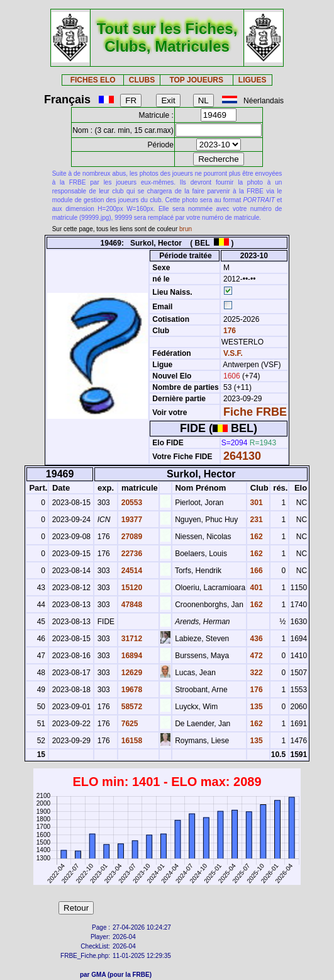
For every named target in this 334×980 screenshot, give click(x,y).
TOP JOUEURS (196, 80)
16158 (131, 741)
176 (229, 331)
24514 (131, 571)
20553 (131, 503)
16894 (131, 656)
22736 (131, 554)
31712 (131, 639)
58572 (131, 707)
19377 (131, 520)
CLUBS (142, 80)
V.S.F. (233, 353)
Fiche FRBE (255, 412)
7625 (128, 724)
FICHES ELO (93, 80)
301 (255, 503)
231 (255, 520)
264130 (242, 456)
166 (255, 571)
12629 (131, 673)
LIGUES (253, 80)
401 (255, 588)
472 (255, 656)
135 (255, 707)
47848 (131, 605)
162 (255, 537)
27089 (131, 537)
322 (255, 673)
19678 (131, 690)
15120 (131, 588)
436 (255, 639)
